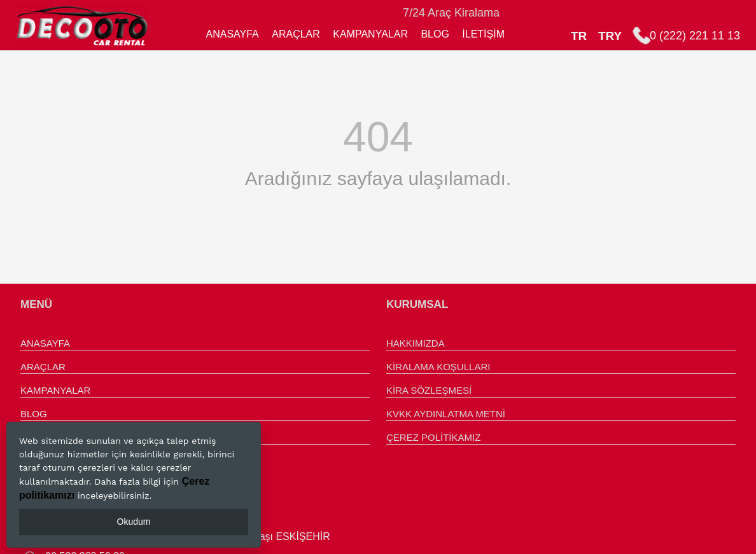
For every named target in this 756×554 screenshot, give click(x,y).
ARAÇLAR (296, 34)
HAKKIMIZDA (416, 343)
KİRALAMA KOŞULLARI (438, 367)
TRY (610, 36)
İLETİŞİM (483, 34)
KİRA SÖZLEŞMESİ (429, 390)
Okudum (134, 522)
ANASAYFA (232, 34)
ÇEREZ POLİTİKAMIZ (433, 437)
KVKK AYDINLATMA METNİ (446, 414)
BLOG (435, 34)
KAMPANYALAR (370, 34)
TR (579, 36)
